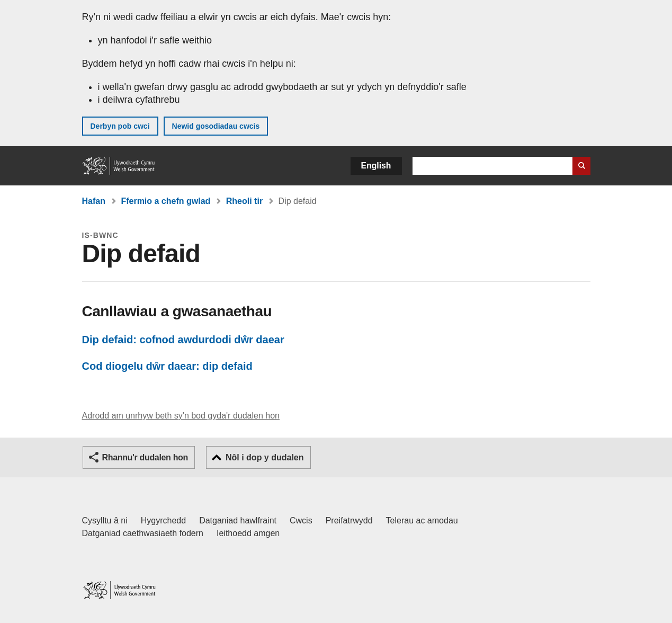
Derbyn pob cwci (120, 126)
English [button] (376, 166)
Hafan (94, 201)
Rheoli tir (244, 201)
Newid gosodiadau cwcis (216, 126)
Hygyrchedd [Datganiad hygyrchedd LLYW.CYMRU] (163, 520)
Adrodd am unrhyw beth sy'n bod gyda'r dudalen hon (181, 416)
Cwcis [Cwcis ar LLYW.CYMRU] (301, 520)
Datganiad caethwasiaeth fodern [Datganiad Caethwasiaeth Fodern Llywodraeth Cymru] (143, 533)
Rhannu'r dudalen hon (145, 457)
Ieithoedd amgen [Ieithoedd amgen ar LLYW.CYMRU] (248, 533)
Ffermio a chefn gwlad (165, 201)
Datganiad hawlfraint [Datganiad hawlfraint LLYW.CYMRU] (238, 520)
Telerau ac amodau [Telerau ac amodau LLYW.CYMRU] (422, 520)
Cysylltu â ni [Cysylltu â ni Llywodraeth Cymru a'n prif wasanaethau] (105, 520)
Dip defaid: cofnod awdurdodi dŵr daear (183, 340)
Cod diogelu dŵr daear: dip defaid (167, 366)
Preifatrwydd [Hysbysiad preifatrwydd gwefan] (349, 520)
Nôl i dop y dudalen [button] (265, 457)
